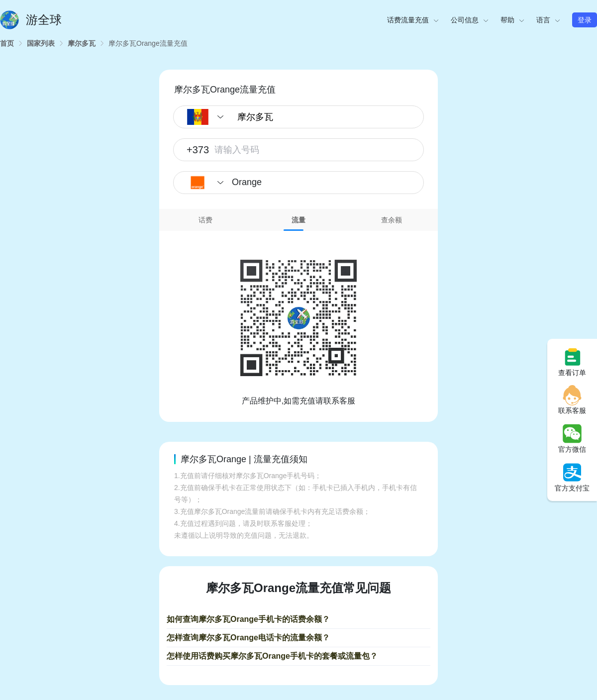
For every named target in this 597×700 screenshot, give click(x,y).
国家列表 (41, 43)
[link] (7, 43)
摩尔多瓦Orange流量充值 (148, 43)
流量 (298, 220)
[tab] (206, 220)
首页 (7, 43)
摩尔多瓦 (82, 43)
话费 (205, 220)
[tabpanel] (298, 319)
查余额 (392, 220)
